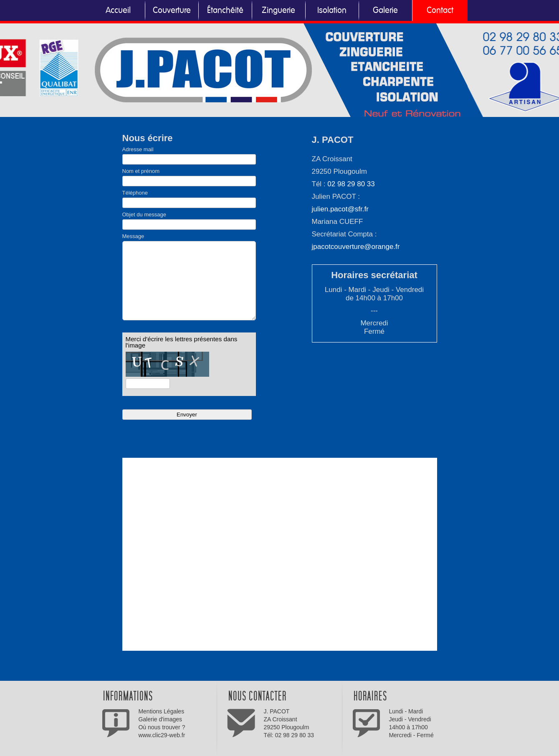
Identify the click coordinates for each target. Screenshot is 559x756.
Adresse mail (138, 149)
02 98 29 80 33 (351, 184)
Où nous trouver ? (162, 727)
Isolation (332, 10)
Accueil (118, 10)
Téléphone (135, 193)
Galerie (385, 10)
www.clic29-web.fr (162, 735)
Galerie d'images (160, 719)
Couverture (172, 10)
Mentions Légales (161, 711)
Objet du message (144, 214)
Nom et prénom (141, 171)
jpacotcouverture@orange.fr (356, 247)
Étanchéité (225, 10)
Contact (440, 10)
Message (133, 236)
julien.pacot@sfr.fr (340, 209)
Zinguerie (278, 10)
